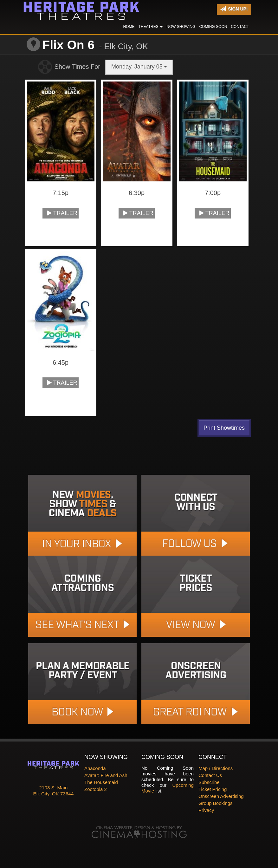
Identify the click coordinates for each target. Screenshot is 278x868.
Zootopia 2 (96, 789)
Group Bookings (216, 803)
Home (129, 27)
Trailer (62, 213)
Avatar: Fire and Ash (106, 775)
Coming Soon (213, 27)
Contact (240, 27)
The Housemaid (101, 782)
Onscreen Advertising (221, 796)
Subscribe (209, 782)
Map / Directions (216, 768)
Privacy (206, 810)
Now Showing (181, 27)
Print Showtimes (224, 428)
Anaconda (95, 768)
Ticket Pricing (213, 789)
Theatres (151, 27)
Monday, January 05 (139, 67)
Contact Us (210, 775)
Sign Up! (234, 9)
